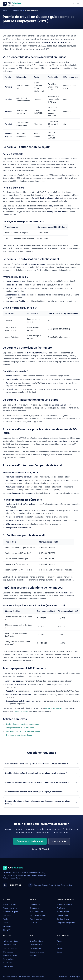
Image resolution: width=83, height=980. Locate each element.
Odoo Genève (8, 966)
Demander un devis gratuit (30, 841)
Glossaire (60, 948)
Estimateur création (37, 941)
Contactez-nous (21, 711)
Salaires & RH (17, 11)
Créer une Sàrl (35, 905)
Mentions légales (75, 977)
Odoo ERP (6, 930)
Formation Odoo (8, 959)
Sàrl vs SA (33, 923)
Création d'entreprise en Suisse (19, 735)
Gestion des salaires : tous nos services (22, 724)
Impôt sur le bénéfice (64, 905)
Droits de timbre (62, 915)
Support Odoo (8, 963)
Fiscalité (6, 919)
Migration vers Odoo (10, 956)
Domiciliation (7, 926)
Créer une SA (35, 908)
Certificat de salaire (64, 919)
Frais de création (36, 919)
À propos (60, 941)
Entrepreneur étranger (38, 915)
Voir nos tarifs (59, 841)
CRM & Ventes (8, 952)
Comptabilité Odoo (9, 945)
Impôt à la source (63, 912)
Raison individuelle (36, 912)
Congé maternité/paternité (66, 923)
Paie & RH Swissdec (10, 948)
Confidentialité (63, 977)
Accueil (5, 11)
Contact (60, 952)
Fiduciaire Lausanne (10, 908)
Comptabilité (7, 915)
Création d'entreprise (10, 912)
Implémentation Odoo (10, 941)
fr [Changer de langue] (74, 4)
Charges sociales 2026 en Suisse (20, 728)
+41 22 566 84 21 (41, 849)
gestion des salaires (54, 708)
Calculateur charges (37, 952)
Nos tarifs (33, 956)
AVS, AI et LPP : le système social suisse (23, 731)
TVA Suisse (61, 908)
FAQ (58, 945)
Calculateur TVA (35, 948)
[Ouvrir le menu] (78, 4)
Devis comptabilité (36, 945)
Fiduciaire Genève (9, 905)
